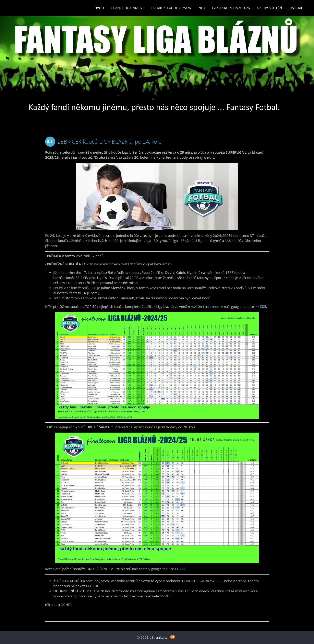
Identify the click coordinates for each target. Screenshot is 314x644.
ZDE (263, 307)
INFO (201, 8)
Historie (296, 8)
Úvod (99, 8)
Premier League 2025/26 (171, 8)
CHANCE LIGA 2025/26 (128, 8)
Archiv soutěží (269, 8)
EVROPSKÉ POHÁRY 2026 (231, 8)
